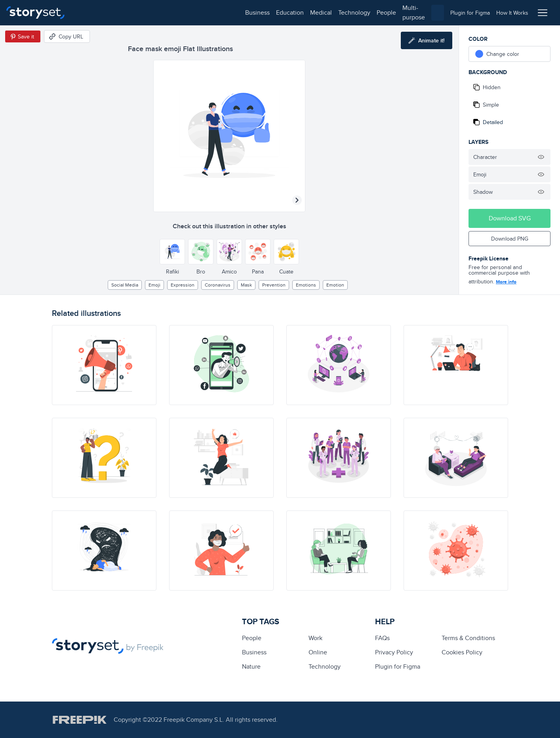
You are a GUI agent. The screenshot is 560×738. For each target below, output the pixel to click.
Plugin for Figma (398, 666)
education (122, 12)
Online (318, 652)
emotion (335, 285)
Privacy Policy (394, 652)
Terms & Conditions (468, 638)
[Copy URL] (67, 36)
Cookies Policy (462, 652)
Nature (251, 666)
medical (153, 12)
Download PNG (510, 239)
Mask (246, 285)
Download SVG (510, 218)
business (90, 12)
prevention (274, 285)
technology (186, 12)
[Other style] (172, 252)
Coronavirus (218, 285)
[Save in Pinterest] (23, 36)
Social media (125, 285)
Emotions (306, 285)
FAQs (382, 638)
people (218, 12)
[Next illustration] (297, 200)
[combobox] (362, 13)
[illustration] (104, 365)
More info (506, 282)
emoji (154, 285)
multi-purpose (254, 12)
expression (183, 285)
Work (315, 638)
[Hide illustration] (541, 157)
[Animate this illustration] (427, 40)
